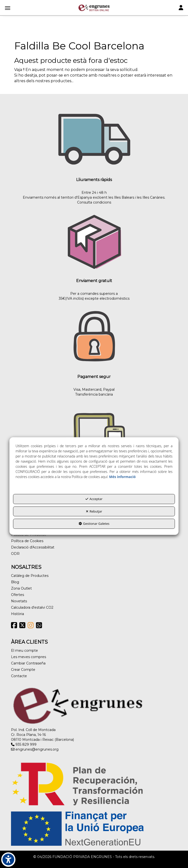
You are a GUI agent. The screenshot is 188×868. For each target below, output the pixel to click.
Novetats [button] (19, 601)
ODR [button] (15, 554)
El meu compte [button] (24, 651)
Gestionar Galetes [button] (94, 524)
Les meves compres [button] (29, 657)
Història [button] (18, 614)
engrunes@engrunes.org (35, 749)
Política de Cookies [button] (27, 541)
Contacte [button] (19, 676)
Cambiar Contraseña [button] (28, 663)
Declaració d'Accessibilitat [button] (33, 547)
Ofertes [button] (18, 595)
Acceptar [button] (94, 499)
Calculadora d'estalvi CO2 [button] (32, 607)
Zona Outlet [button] (21, 588)
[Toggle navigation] (181, 8)
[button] (94, 8)
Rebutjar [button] (94, 511)
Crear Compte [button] (23, 670)
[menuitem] (94, 541)
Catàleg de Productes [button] (30, 576)
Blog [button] (15, 582)
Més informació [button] (122, 477)
